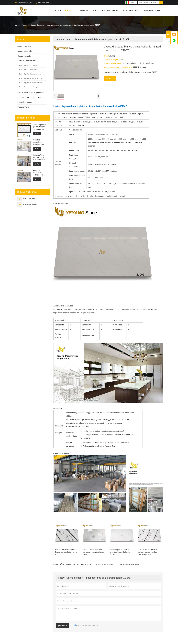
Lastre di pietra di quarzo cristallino (31, 83)
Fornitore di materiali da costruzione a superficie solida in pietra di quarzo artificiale (40, 173)
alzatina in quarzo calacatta (106, 565)
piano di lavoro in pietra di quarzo (79, 565)
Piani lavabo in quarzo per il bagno (31, 97)
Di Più (37, 133)
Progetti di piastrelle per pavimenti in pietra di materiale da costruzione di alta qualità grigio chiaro (40, 142)
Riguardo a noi (152, 11)
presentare (62, 626)
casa (58, 11)
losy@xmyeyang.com (26, 3)
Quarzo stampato (24, 56)
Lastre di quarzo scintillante (28, 65)
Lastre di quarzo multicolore (28, 70)
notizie (84, 11)
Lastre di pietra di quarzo (27, 61)
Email (110, 78)
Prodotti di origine (111, 60)
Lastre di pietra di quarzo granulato (31, 78)
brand (106, 56)
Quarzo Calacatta (37, 25)
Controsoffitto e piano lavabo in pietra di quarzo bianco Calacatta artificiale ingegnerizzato (39, 157)
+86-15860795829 (45, 3)
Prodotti (70, 11)
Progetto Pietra (23, 107)
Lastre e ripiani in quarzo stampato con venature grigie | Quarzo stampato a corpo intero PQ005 (39, 127)
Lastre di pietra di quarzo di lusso (30, 74)
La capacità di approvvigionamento (118, 67)
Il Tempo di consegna (113, 63)
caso (95, 11)
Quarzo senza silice (25, 51)
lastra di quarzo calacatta (130, 565)
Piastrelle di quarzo (25, 102)
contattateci (131, 11)
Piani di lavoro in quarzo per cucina (31, 92)
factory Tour (110, 11)
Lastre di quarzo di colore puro (29, 87)
